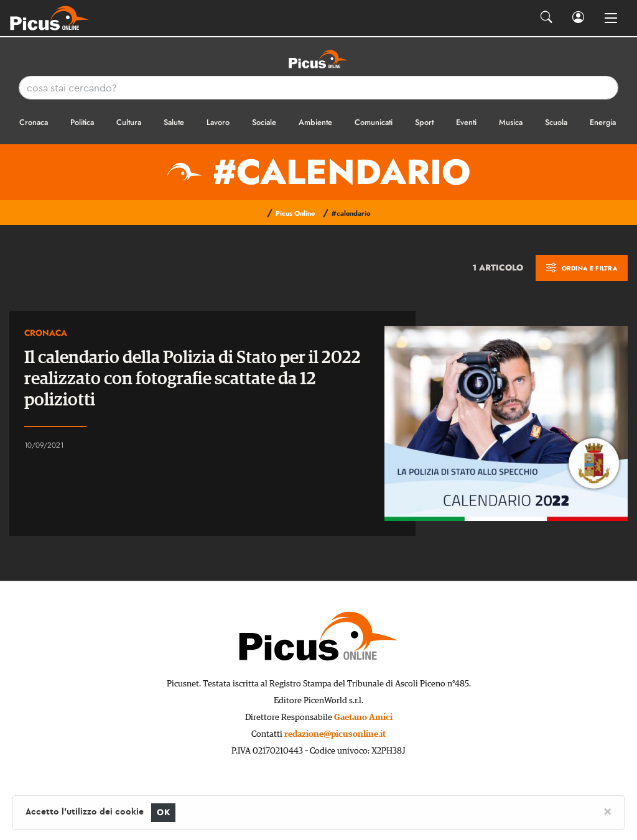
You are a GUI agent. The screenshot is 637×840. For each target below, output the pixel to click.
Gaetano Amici (363, 718)
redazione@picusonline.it (335, 734)
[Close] (607, 811)
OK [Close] (163, 812)
